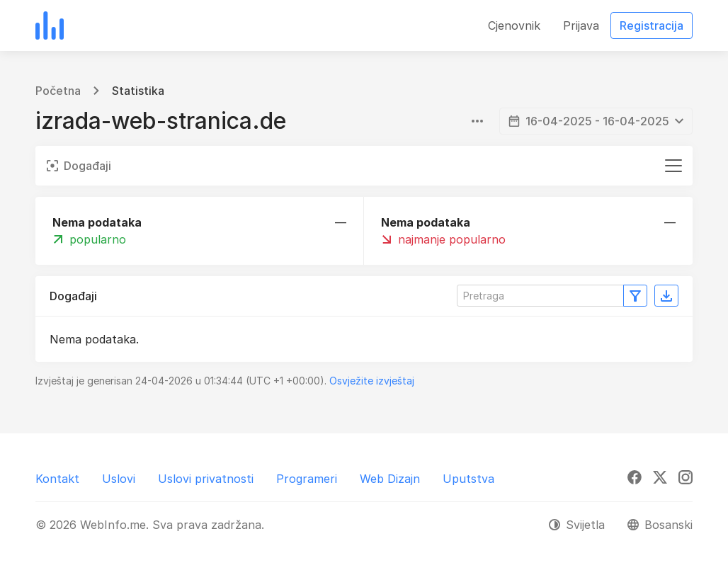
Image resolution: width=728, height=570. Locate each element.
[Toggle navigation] (673, 166)
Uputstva (468, 479)
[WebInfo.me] (50, 25)
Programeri (307, 479)
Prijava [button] (581, 25)
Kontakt (57, 479)
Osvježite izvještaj (372, 381)
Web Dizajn (390, 479)
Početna (58, 91)
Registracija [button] (652, 25)
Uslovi (119, 479)
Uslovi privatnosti (206, 479)
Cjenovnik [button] (514, 25)
